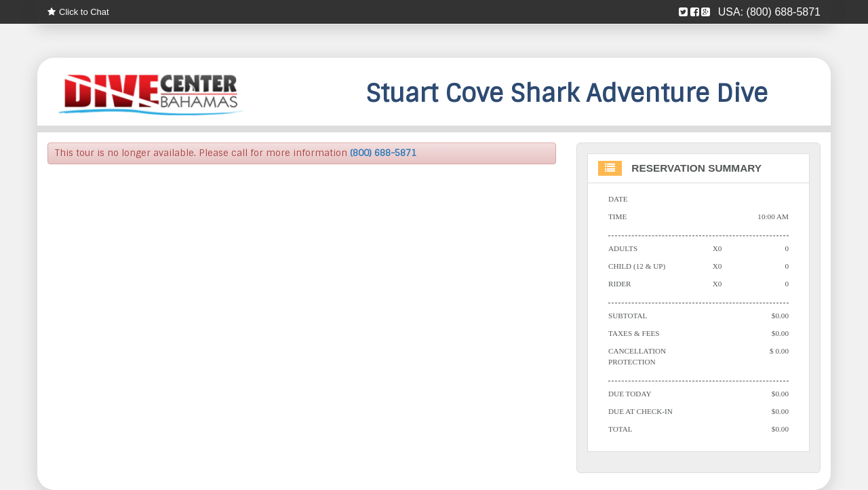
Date (618, 199)
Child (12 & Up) (637, 266)
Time (617, 216)
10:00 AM (773, 216)
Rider (620, 284)
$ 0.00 (779, 351)
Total (620, 429)
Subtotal (628, 316)
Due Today (630, 394)
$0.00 (780, 316)
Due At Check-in (640, 411)
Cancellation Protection (637, 356)
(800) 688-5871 (784, 12)
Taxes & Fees (634, 333)
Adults (623, 248)
